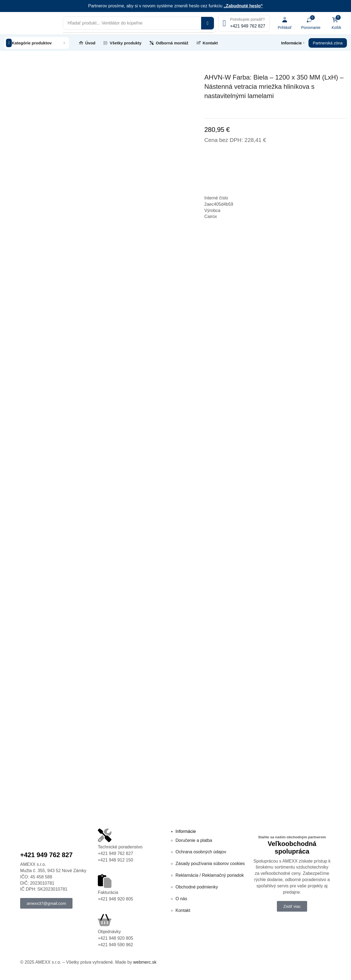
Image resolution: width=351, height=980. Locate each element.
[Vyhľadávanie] (213, 23)
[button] (289, 23)
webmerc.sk (145, 962)
